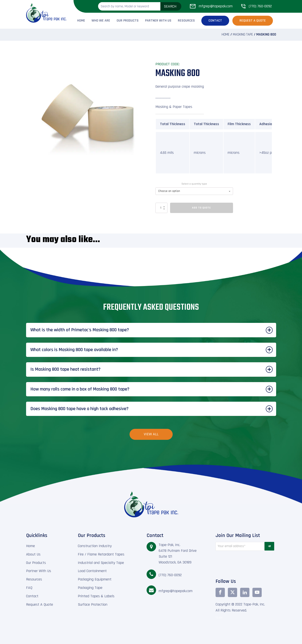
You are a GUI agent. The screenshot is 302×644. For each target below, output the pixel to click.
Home (81, 21)
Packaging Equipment (95, 579)
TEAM (219, 618)
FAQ (29, 588)
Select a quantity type (194, 184)
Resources (186, 21)
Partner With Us (158, 21)
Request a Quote (253, 21)
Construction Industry (95, 546)
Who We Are (101, 21)
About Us (33, 554)
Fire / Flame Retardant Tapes (101, 554)
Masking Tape (243, 35)
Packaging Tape (90, 588)
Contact (215, 21)
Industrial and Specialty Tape (101, 563)
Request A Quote (40, 604)
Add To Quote (201, 208)
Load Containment (92, 571)
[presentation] (240, 563)
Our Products (128, 21)
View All (151, 434)
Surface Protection (93, 604)
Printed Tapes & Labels (96, 596)
